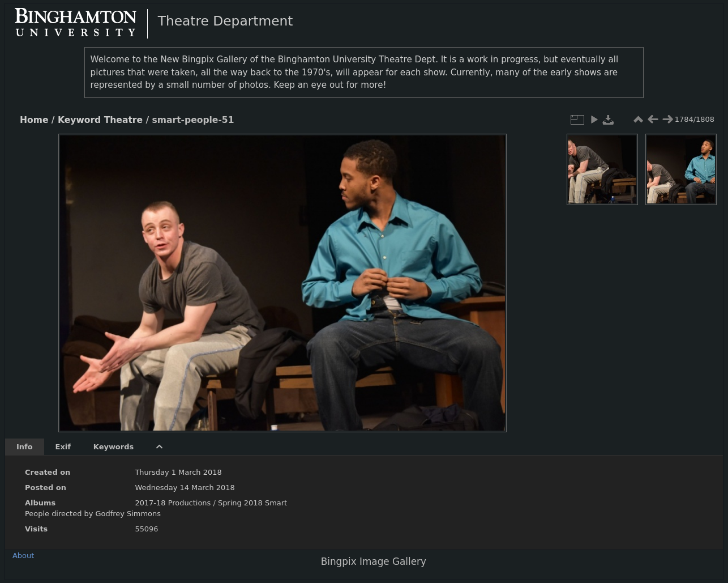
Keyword (79, 120)
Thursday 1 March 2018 (178, 472)
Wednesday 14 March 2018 (185, 488)
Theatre (123, 120)
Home (34, 120)
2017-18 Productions (173, 503)
